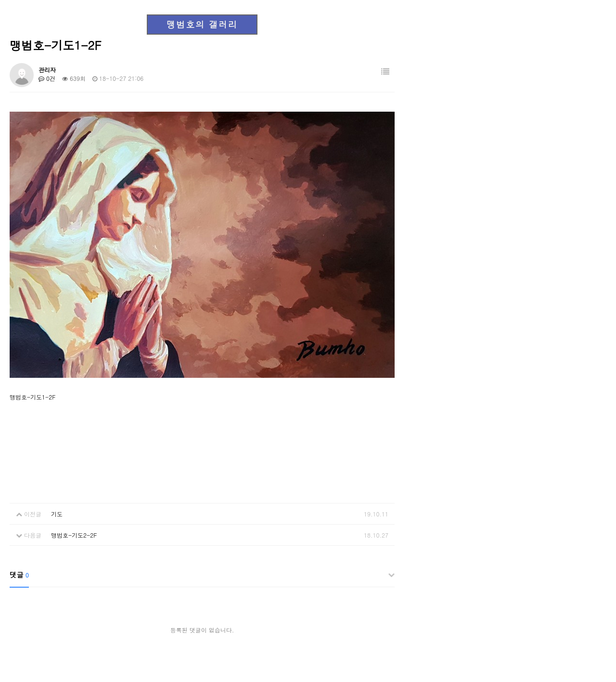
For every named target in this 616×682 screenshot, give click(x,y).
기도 (57, 514)
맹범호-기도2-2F (74, 535)
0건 (47, 78)
